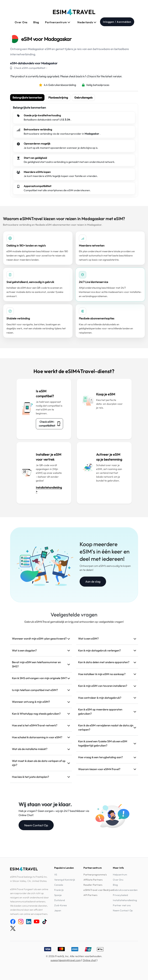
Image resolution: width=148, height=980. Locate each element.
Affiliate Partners (93, 880)
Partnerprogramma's (95, 875)
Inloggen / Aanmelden (117, 22)
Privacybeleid (120, 895)
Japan (58, 910)
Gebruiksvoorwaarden (125, 890)
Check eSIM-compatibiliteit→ (31, 68)
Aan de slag (93, 581)
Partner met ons (122, 905)
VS (56, 875)
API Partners (90, 895)
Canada (59, 885)
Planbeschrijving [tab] (58, 98)
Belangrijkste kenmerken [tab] (27, 98)
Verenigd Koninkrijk (65, 880)
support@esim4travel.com (66, 960)
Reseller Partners (93, 885)
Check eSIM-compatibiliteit (50, 424)
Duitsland (60, 900)
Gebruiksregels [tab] (83, 98)
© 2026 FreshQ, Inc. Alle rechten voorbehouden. (74, 956)
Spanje (58, 895)
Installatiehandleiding (125, 900)
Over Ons (21, 22)
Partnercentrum (58, 22)
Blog (36, 22)
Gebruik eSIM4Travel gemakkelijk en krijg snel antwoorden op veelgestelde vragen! (74, 622)
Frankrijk (59, 890)
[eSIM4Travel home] (74, 12)
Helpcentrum (120, 875)
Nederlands (87, 22)
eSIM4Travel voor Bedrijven (99, 890)
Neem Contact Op (36, 825)
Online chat (89, 960)
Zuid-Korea (61, 905)
